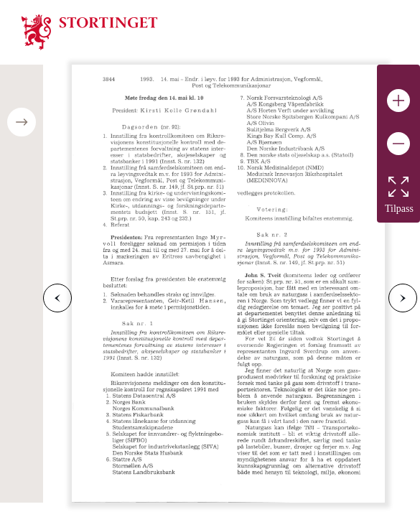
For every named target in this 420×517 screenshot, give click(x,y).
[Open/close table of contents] (22, 122)
